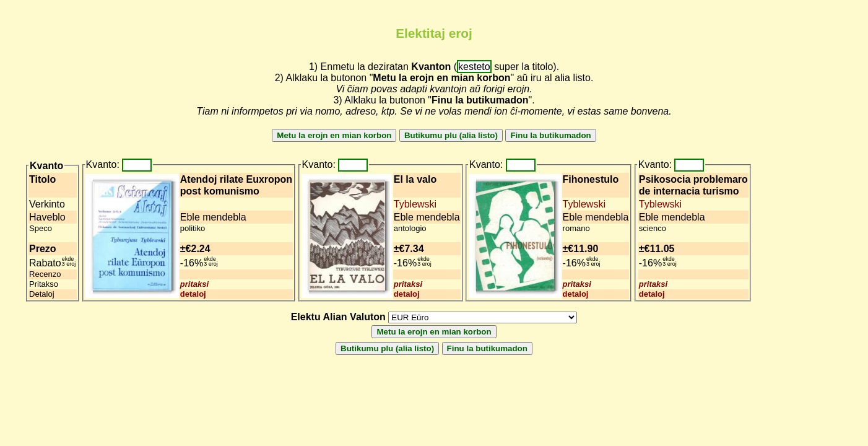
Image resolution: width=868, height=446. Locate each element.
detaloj (193, 294)
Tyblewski (415, 204)
